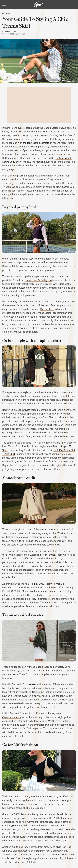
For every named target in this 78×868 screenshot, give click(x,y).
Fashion (6, 14)
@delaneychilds (19, 826)
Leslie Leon (11, 32)
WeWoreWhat (36, 684)
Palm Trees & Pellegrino (38, 280)
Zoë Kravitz (24, 410)
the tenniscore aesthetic (36, 143)
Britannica (50, 555)
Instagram (70, 251)
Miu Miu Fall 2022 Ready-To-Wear (43, 584)
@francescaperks (12, 717)
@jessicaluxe (47, 309)
